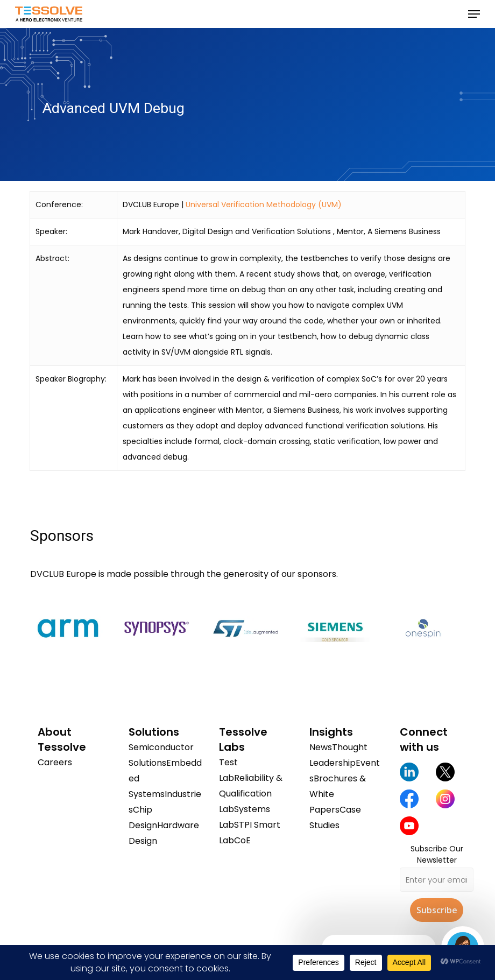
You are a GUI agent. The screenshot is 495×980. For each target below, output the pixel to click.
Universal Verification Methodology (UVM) (264, 205)
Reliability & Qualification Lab (251, 794)
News (321, 747)
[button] (474, 14)
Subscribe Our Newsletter (437, 854)
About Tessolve (62, 739)
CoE (242, 840)
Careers (55, 762)
